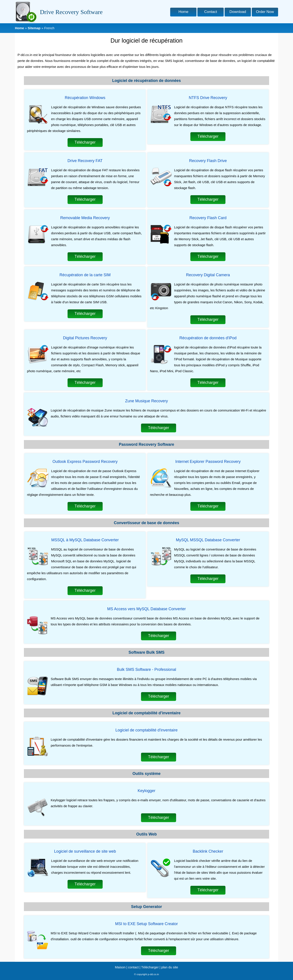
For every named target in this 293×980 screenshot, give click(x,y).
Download (238, 12)
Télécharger (85, 142)
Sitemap (34, 28)
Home (183, 12)
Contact (211, 12)
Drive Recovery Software (71, 12)
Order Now (265, 12)
